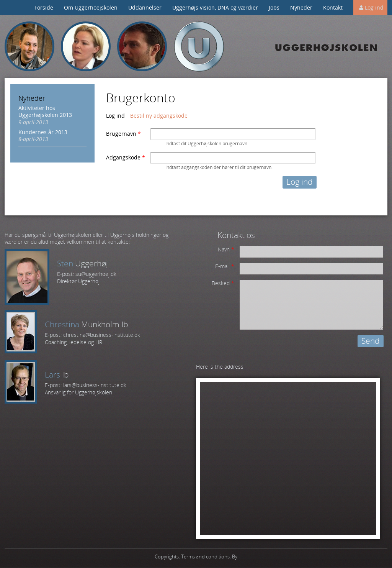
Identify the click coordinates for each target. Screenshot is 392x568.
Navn (226, 250)
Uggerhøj (199, 47)
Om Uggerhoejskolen (91, 7)
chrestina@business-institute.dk (102, 335)
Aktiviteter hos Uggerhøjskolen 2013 (45, 111)
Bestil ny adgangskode (159, 116)
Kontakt (333, 7)
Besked (223, 283)
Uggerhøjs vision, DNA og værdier (215, 7)
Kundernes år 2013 (43, 132)
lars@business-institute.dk (95, 385)
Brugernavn (123, 134)
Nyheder (301, 7)
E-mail (225, 266)
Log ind (374, 7)
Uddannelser (145, 7)
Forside (44, 7)
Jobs (274, 7)
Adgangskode (126, 158)
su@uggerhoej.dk (96, 274)
